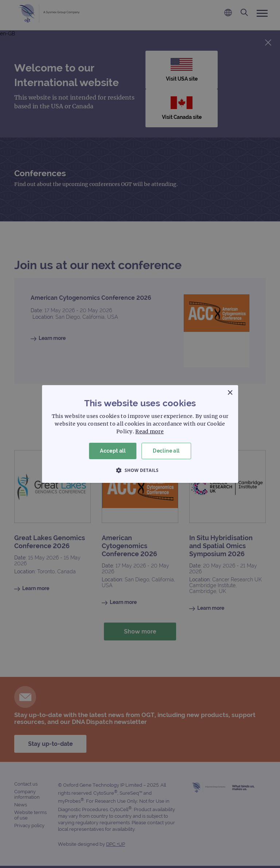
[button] (140, 470)
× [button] (230, 393)
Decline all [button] (166, 451)
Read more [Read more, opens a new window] (149, 431)
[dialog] (140, 434)
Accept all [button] (113, 451)
